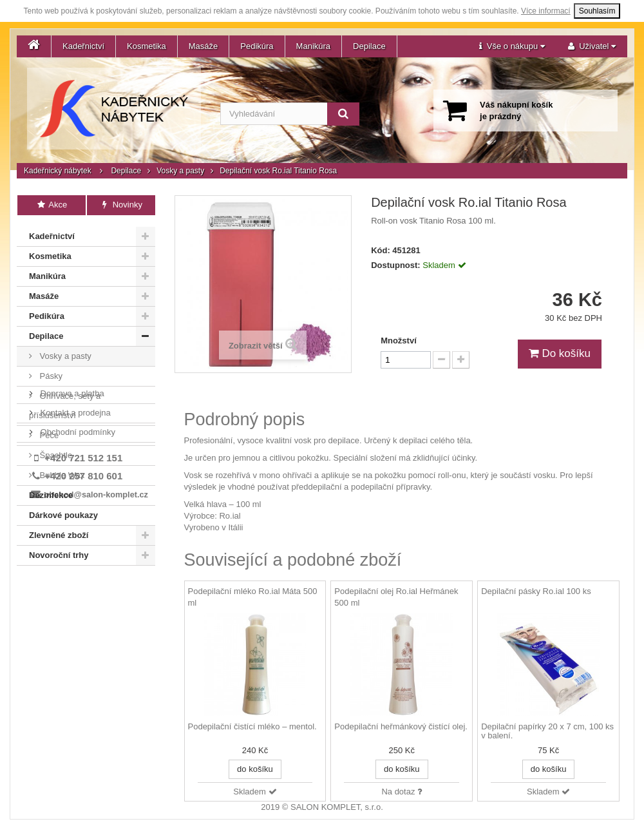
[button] (512, 46)
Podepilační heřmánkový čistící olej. (401, 727)
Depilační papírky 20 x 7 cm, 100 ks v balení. (547, 731)
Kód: (381, 250)
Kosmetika (147, 46)
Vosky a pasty (180, 171)
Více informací (546, 11)
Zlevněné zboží (59, 533)
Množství (399, 341)
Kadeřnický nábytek (58, 171)
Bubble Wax (61, 473)
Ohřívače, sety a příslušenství (65, 403)
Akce (52, 205)
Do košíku (560, 353)
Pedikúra (257, 46)
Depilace (369, 46)
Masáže (204, 46)
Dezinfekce (51, 493)
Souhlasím (597, 11)
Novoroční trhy (59, 552)
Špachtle (55, 453)
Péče (48, 433)
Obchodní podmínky (77, 625)
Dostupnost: (396, 265)
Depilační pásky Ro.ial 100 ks (536, 591)
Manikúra (313, 46)
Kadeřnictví (83, 46)
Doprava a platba (71, 586)
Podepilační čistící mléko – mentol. (252, 727)
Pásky (50, 373)
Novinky (121, 205)
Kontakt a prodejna (74, 605)
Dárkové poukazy (63, 513)
